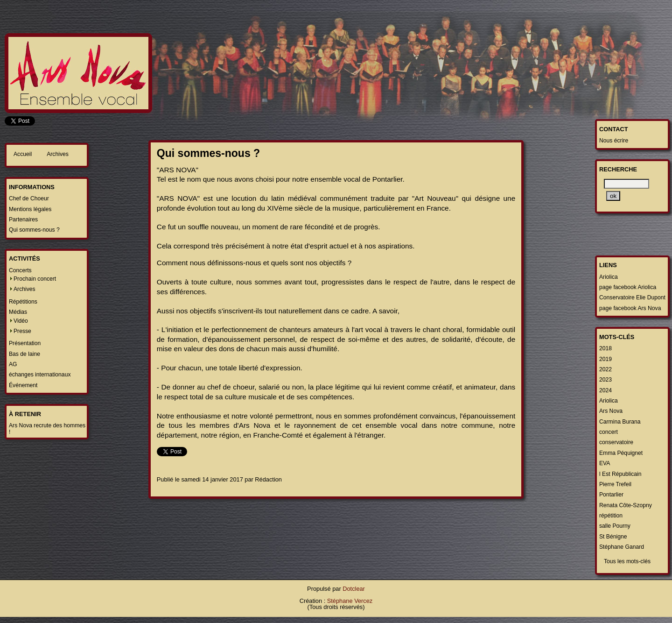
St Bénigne (613, 537)
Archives (58, 154)
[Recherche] (626, 184)
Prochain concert (35, 279)
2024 (605, 390)
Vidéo (21, 321)
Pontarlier (611, 495)
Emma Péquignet (621, 453)
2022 (605, 369)
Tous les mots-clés (627, 561)
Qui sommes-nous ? (34, 230)
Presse (22, 331)
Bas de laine (24, 354)
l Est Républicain (620, 474)
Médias (18, 312)
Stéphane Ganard (622, 547)
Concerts (20, 270)
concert (609, 432)
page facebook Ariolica (628, 287)
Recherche (618, 169)
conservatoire (616, 442)
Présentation (25, 343)
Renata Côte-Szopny (626, 505)
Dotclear (354, 589)
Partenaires (23, 219)
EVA (605, 463)
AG (13, 364)
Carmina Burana (620, 422)
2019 (605, 359)
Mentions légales (30, 209)
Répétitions (23, 302)
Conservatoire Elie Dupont (632, 297)
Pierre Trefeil (615, 484)
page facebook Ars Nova (630, 308)
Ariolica (609, 277)
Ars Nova (611, 411)
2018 (605, 348)
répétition (611, 516)
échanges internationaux (40, 375)
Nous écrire (614, 141)
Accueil (23, 154)
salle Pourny (615, 526)
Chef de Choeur (29, 198)
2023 (605, 380)
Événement (23, 385)
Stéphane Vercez (350, 601)
